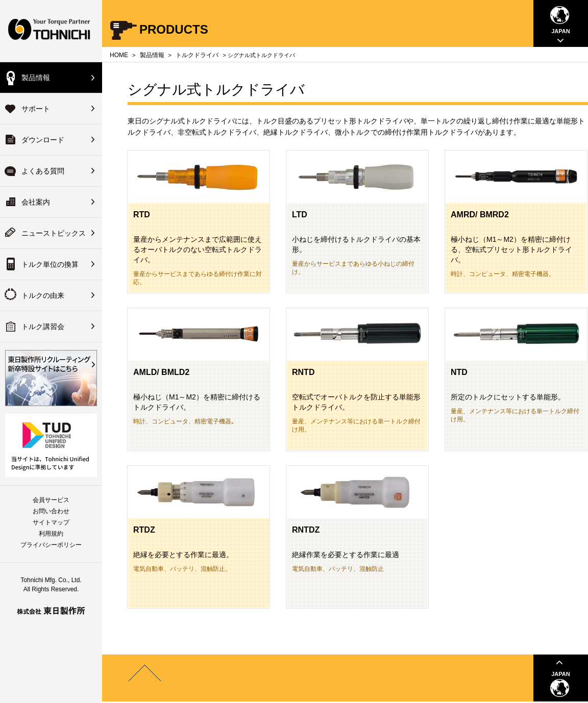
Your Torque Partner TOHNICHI (51, 31)
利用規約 (51, 534)
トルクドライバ (197, 55)
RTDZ (144, 530)
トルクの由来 (43, 295)
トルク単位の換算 (50, 264)
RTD (142, 215)
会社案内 (36, 202)
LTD (300, 215)
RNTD (303, 372)
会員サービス (51, 500)
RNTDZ (306, 530)
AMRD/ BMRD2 (480, 215)
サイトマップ (51, 522)
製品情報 (36, 78)
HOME (119, 55)
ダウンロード (43, 140)
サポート (36, 109)
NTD (459, 372)
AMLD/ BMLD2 (161, 372)
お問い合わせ (51, 511)
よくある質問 (43, 171)
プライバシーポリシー (51, 545)
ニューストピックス (54, 233)
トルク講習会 (43, 327)
